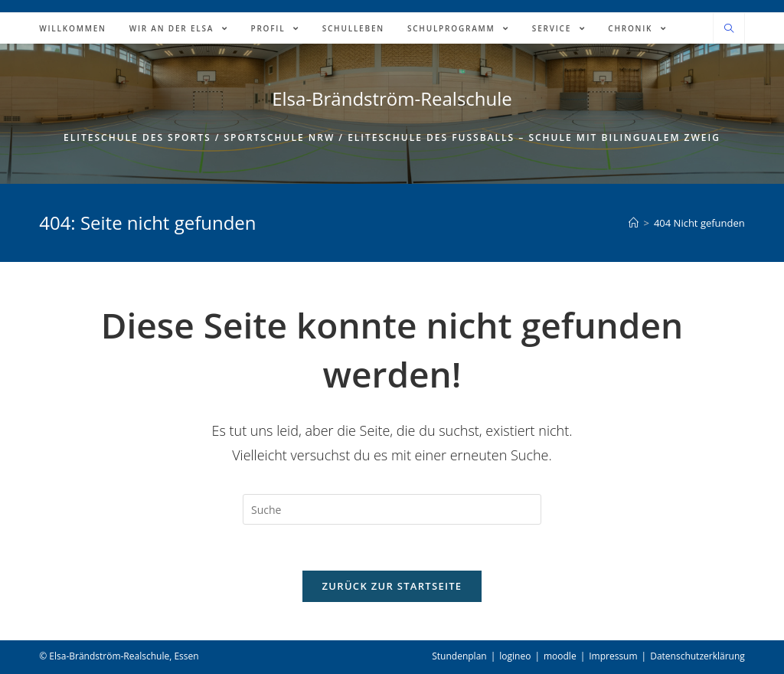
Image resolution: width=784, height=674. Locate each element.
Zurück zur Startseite (392, 586)
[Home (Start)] (634, 223)
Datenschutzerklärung (697, 656)
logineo (515, 656)
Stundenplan (459, 656)
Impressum (613, 656)
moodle (560, 656)
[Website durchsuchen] (729, 29)
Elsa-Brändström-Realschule (392, 98)
